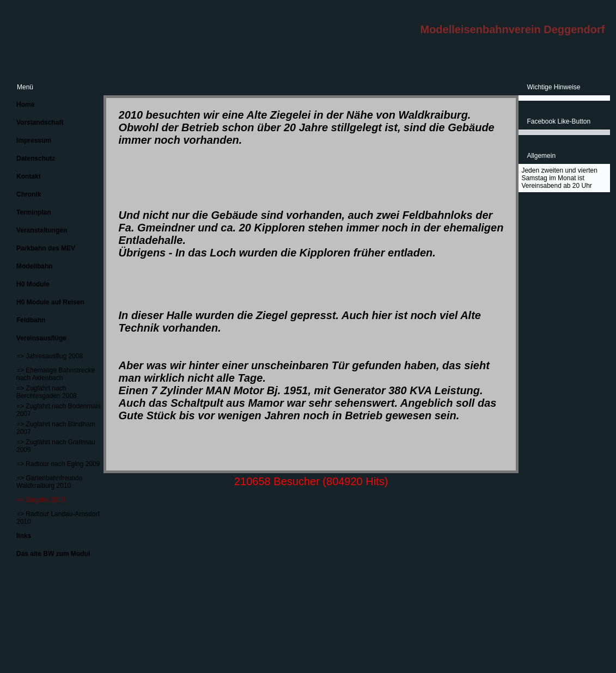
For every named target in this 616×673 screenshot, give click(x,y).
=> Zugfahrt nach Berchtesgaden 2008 (47, 392)
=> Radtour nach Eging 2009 (58, 464)
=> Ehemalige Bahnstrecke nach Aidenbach (56, 374)
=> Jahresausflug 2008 (50, 356)
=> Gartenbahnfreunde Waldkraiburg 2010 (49, 482)
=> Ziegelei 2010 (41, 500)
